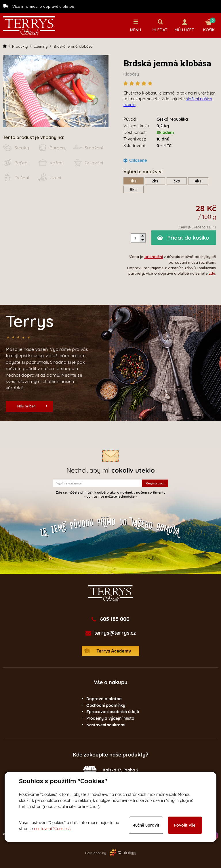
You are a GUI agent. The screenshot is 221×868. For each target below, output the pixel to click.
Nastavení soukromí (106, 725)
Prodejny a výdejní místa (110, 718)
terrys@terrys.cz (115, 633)
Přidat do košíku (188, 238)
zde (212, 273)
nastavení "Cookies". (53, 829)
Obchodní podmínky (106, 705)
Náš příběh (32, 406)
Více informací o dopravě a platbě (43, 6)
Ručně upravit (146, 825)
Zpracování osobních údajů (113, 712)
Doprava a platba (104, 698)
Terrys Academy (110, 651)
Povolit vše (185, 825)
